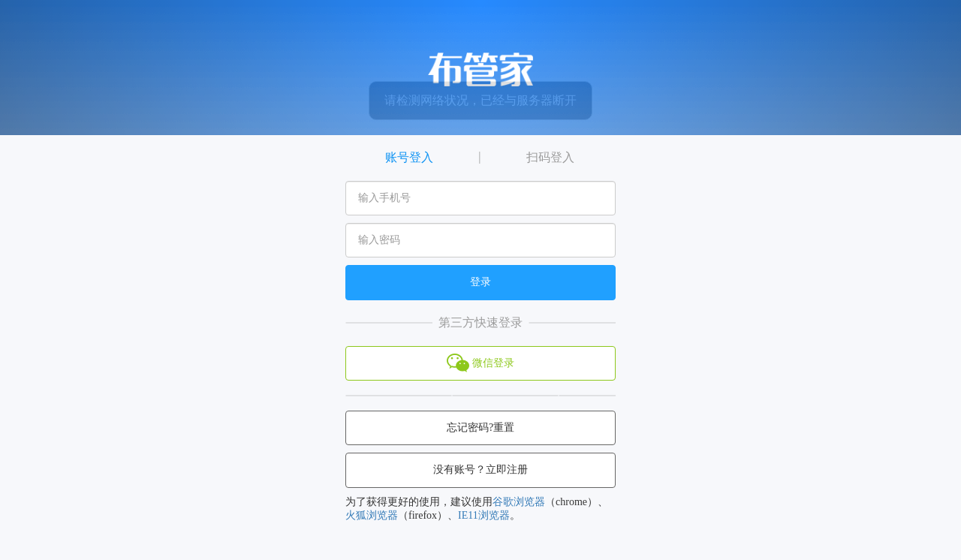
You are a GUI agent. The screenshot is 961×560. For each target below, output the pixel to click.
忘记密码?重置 (480, 428)
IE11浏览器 (484, 515)
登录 (480, 282)
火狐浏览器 (372, 515)
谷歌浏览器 (519, 502)
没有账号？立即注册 (480, 470)
